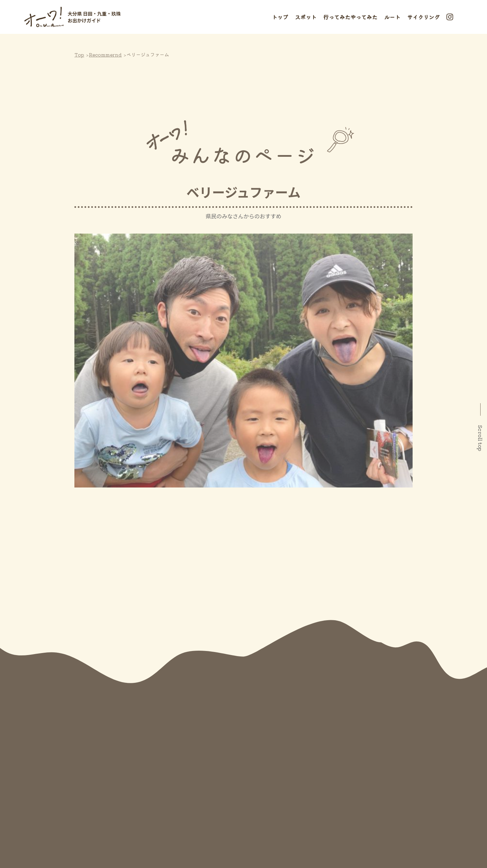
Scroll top (481, 438)
